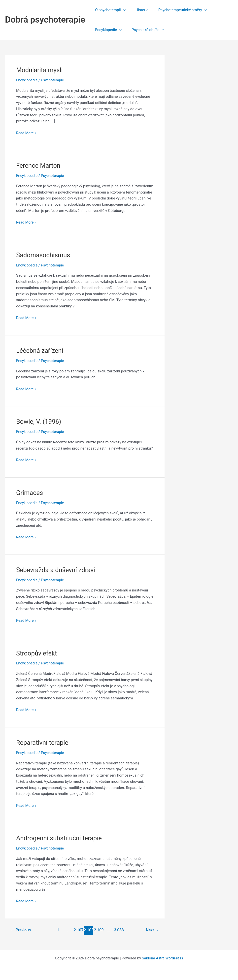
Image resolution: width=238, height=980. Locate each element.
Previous (21, 930)
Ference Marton (39, 165)
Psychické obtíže (144, 30)
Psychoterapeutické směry (176, 10)
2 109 (99, 930)
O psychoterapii (109, 10)
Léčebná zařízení (40, 351)
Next (152, 930)
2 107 (78, 930)
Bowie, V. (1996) (39, 422)
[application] (122, 10)
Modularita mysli (40, 70)
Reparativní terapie (43, 743)
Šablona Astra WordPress (163, 958)
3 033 (119, 930)
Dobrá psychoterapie (45, 20)
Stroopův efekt (37, 653)
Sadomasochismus (44, 255)
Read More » (26, 133)
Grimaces (30, 493)
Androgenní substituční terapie (60, 838)
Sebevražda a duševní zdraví (57, 570)
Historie (138, 10)
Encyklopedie (107, 30)
